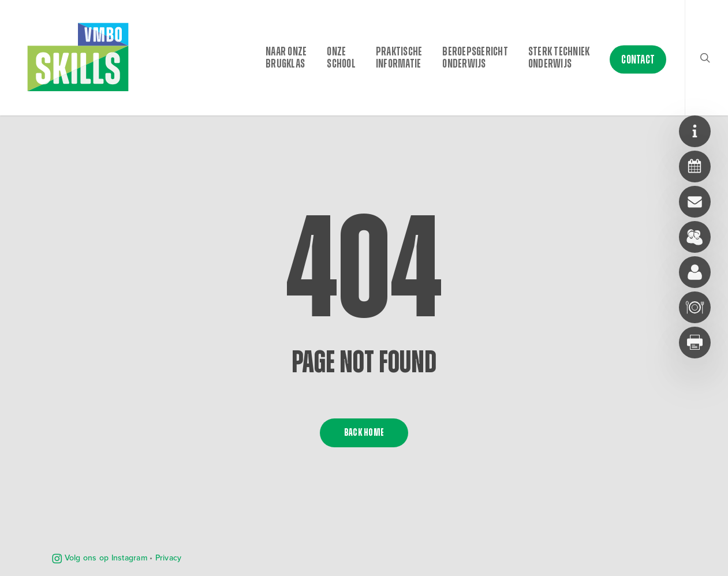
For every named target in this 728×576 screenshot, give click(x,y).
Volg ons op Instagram (100, 558)
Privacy (169, 558)
